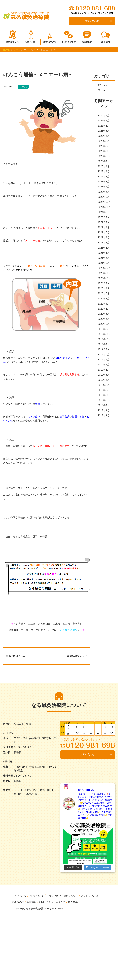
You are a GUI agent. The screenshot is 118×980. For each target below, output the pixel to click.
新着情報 (106, 41)
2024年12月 (103, 203)
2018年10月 (103, 404)
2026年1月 (103, 141)
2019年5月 (103, 368)
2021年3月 (103, 255)
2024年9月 (103, 219)
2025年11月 (103, 152)
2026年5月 (103, 121)
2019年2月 (103, 383)
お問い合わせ (99, 21)
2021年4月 (103, 249)
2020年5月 (103, 306)
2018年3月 (103, 419)
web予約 (61, 902)
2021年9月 (103, 224)
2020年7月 (103, 296)
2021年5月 (103, 244)
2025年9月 (103, 162)
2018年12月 (103, 394)
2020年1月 (103, 327)
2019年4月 (103, 373)
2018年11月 (103, 399)
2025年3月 (103, 188)
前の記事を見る (16, 656)
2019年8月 (103, 352)
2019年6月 (103, 363)
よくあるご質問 (68, 41)
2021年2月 (103, 260)
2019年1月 (103, 388)
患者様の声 (87, 41)
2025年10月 (103, 157)
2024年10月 (103, 213)
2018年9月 (103, 409)
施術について (50, 41)
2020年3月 (103, 316)
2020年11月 (103, 275)
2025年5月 (103, 177)
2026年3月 (103, 131)
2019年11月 (103, 337)
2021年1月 (103, 265)
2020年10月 (103, 280)
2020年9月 (103, 285)
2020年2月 (103, 321)
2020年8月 (103, 291)
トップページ (19, 896)
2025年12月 (103, 147)
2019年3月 (103, 378)
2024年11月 (103, 208)
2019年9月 (103, 347)
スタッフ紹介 (31, 41)
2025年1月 (103, 198)
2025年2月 (103, 193)
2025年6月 (103, 172)
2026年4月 (103, 126)
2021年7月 (103, 234)
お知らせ (102, 85)
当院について (12, 41)
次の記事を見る (77, 656)
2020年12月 (103, 270)
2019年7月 (103, 358)
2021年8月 (103, 229)
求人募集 (73, 902)
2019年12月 (103, 332)
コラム (100, 90)
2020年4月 (103, 311)
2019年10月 (103, 342)
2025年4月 (103, 183)
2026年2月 (103, 136)
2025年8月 (103, 167)
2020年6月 (103, 301)
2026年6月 (103, 116)
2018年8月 (103, 414)
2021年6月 (103, 239)
